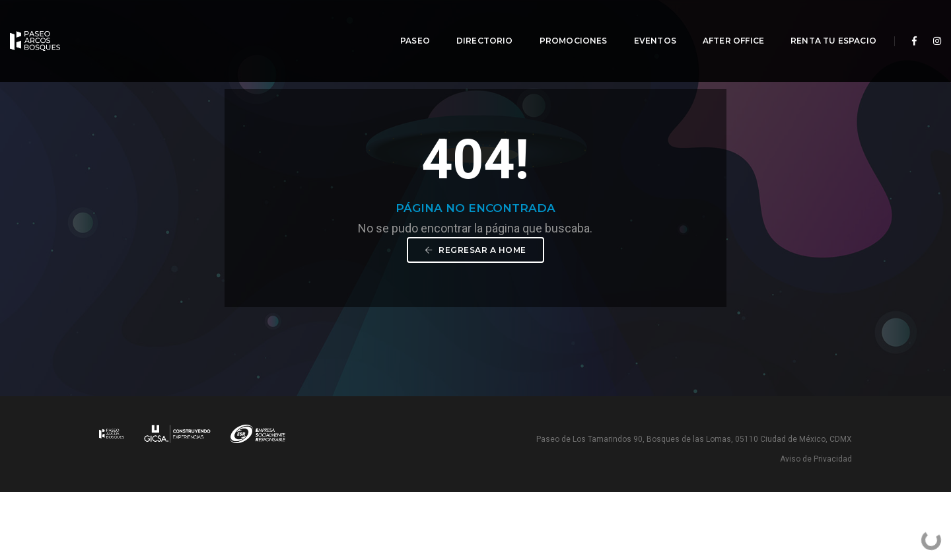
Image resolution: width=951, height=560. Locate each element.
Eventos (645, 23)
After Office (723, 23)
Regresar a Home (475, 316)
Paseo (405, 23)
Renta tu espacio (824, 23)
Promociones (564, 23)
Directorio (475, 23)
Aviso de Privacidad (816, 527)
